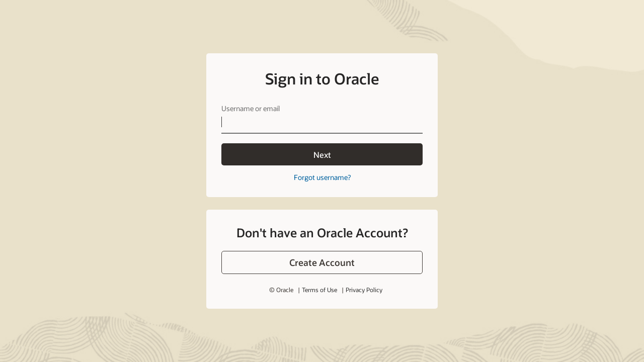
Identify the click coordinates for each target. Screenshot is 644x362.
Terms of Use (319, 290)
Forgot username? (322, 177)
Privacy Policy (364, 290)
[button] (322, 262)
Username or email (251, 108)
